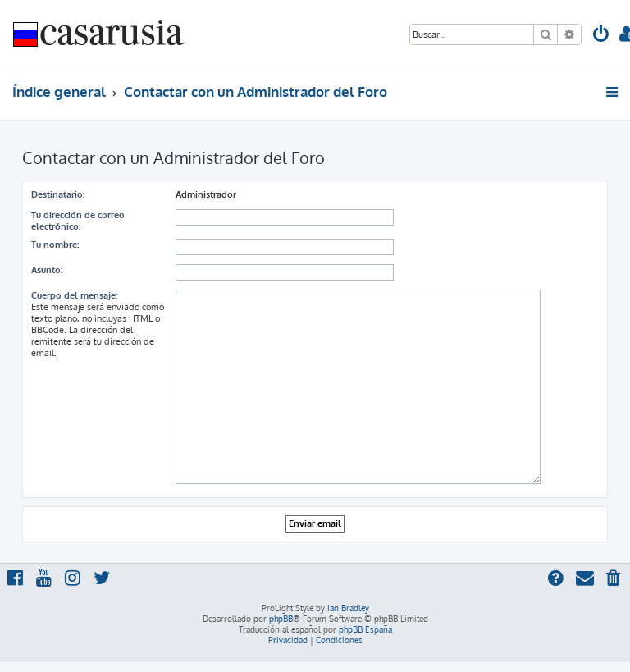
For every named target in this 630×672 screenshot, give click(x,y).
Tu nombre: (55, 245)
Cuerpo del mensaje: (74, 295)
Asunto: (47, 270)
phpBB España (365, 629)
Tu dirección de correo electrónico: (78, 221)
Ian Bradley (348, 608)
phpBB (281, 619)
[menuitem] (601, 36)
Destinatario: (58, 194)
